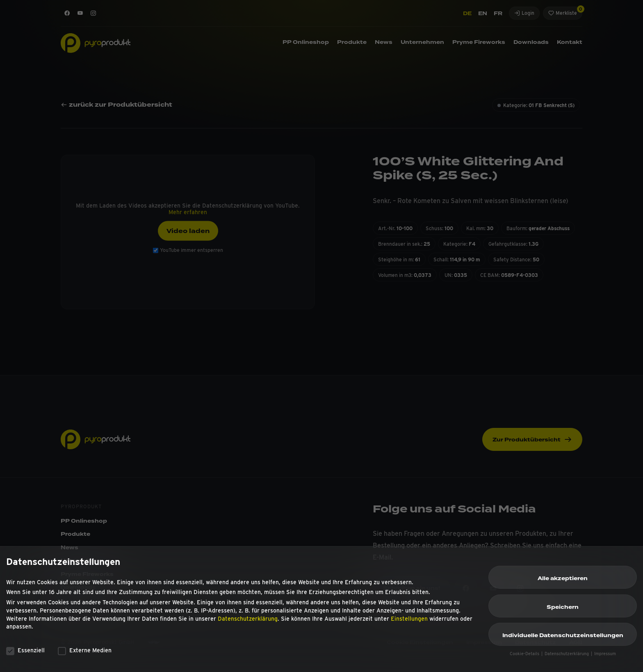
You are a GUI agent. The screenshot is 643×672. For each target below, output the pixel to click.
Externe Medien (85, 654)
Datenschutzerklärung (248, 622)
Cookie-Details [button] (525, 657)
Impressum (605, 657)
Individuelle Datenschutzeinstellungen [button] (563, 639)
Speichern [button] (563, 610)
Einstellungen (409, 622)
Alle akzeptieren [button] (563, 582)
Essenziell (25, 654)
